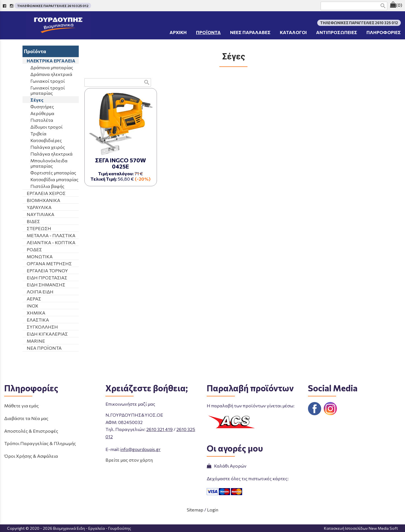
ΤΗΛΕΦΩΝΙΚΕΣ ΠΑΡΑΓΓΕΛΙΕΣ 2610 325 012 (53, 6)
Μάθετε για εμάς (22, 406)
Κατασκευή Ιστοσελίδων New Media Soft (361, 528)
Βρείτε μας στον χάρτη (129, 460)
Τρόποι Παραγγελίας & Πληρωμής (40, 443)
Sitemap (195, 510)
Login (213, 510)
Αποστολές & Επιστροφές (31, 431)
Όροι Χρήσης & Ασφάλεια (31, 456)
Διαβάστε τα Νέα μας (26, 418)
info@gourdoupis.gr (140, 449)
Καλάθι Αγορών (227, 466)
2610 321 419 (159, 429)
